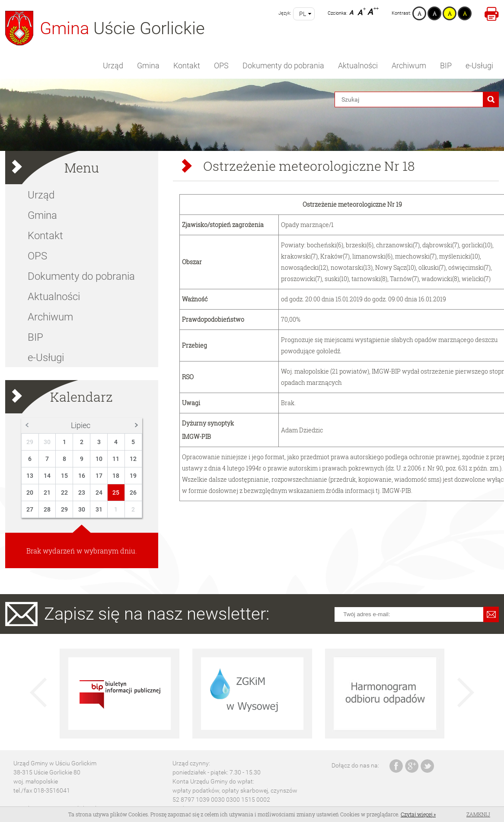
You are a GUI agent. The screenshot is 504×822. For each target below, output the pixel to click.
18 (116, 476)
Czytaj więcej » (418, 814)
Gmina (148, 66)
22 (64, 493)
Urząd (113, 66)
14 (47, 476)
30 (47, 442)
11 (116, 459)
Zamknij (478, 814)
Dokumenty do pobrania (283, 66)
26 (133, 493)
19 (133, 476)
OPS (221, 66)
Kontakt (187, 66)
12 (133, 459)
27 (30, 509)
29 (30, 442)
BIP (446, 66)
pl (303, 14)
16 (82, 476)
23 (82, 493)
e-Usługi (479, 66)
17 (99, 476)
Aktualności (358, 66)
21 (47, 493)
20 (30, 493)
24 (99, 493)
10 (99, 459)
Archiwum (409, 66)
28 (47, 509)
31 (99, 509)
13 (30, 476)
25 (116, 493)
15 (64, 476)
